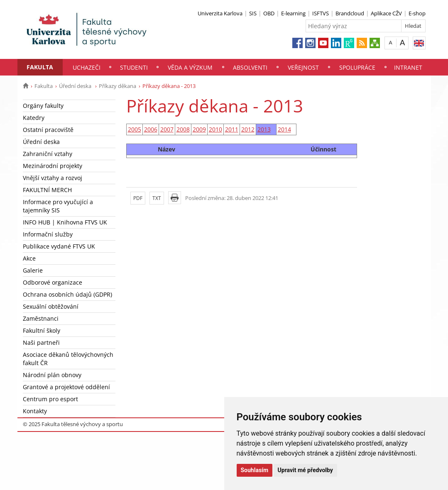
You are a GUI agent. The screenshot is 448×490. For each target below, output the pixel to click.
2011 (232, 129)
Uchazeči (87, 67)
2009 (199, 129)
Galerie (33, 270)
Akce (29, 258)
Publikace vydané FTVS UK (59, 246)
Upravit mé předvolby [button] (305, 470)
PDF (138, 198)
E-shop (417, 13)
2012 (248, 129)
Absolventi (250, 67)
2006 (151, 129)
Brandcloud (350, 13)
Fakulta (40, 67)
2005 (135, 129)
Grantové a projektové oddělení (66, 387)
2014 (284, 129)
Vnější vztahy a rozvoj (53, 178)
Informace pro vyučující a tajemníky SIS (58, 206)
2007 (167, 129)
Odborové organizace (53, 282)
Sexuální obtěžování (51, 306)
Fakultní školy (42, 330)
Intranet (408, 67)
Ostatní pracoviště (48, 130)
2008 (183, 129)
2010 (215, 129)
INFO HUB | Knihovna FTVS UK (65, 222)
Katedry (34, 118)
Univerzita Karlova (220, 13)
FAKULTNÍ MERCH (47, 190)
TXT (157, 198)
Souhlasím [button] (255, 470)
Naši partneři (41, 343)
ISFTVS (321, 13)
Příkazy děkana (118, 86)
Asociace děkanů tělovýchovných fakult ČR (68, 359)
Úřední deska (76, 86)
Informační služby (48, 234)
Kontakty (35, 411)
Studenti (134, 67)
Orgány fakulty (43, 106)
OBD (269, 13)
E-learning (293, 13)
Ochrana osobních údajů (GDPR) (67, 294)
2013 (264, 129)
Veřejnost (303, 67)
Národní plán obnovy (52, 375)
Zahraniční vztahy (48, 154)
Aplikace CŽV (386, 13)
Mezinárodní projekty (53, 166)
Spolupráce (357, 67)
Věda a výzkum (190, 67)
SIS (253, 13)
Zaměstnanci (41, 318)
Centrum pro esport (50, 399)
